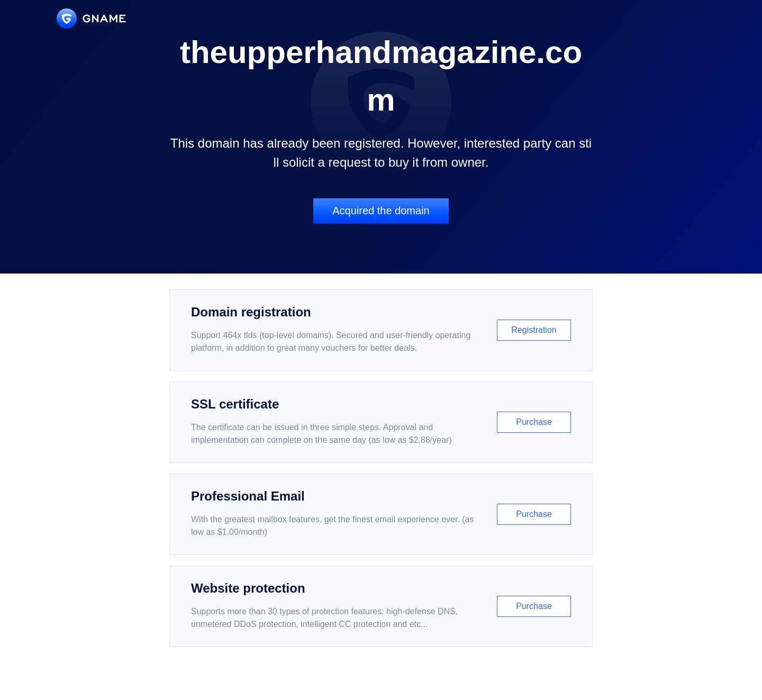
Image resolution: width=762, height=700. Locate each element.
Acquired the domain (381, 211)
